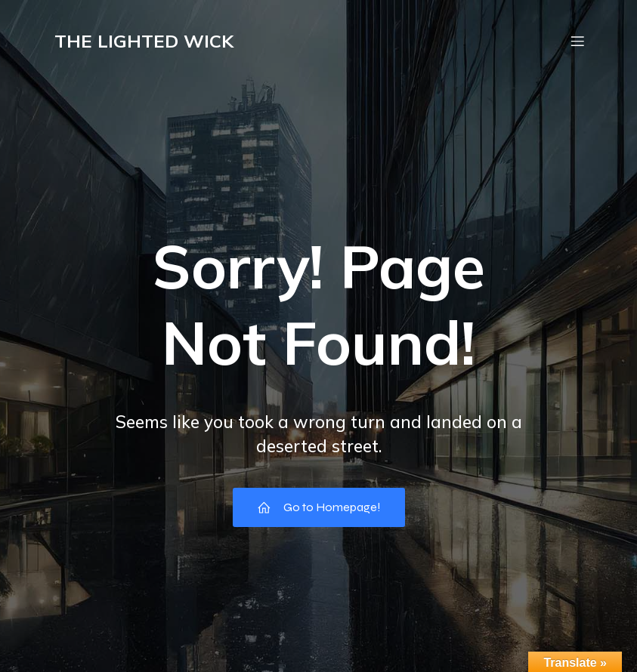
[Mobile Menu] (578, 42)
